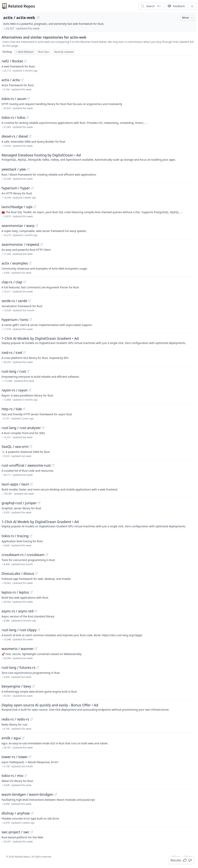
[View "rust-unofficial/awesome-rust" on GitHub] (53, 465)
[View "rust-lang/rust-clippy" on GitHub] (39, 630)
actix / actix (11, 80)
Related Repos (22, 6)
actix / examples (15, 263)
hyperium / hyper (16, 188)
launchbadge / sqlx (17, 207)
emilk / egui (11, 738)
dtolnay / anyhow (16, 813)
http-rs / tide (12, 409)
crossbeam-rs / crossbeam (23, 555)
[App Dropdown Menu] (192, 6)
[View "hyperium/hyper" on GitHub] (32, 188)
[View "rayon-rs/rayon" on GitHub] (30, 390)
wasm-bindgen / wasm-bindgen (27, 794)
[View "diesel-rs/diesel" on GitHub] (30, 136)
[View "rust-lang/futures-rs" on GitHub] (38, 667)
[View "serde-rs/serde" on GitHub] (29, 301)
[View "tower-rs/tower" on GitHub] (30, 757)
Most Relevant (24, 52)
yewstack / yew (14, 169)
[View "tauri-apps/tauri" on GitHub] (31, 484)
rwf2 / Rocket (12, 61)
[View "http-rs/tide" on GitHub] (24, 409)
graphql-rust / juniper (19, 503)
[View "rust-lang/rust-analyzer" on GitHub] (43, 428)
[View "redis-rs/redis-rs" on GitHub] (32, 719)
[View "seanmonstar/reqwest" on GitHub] (42, 244)
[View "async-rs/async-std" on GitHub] (36, 611)
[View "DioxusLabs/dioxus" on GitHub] (36, 573)
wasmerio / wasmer (18, 649)
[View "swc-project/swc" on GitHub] (32, 832)
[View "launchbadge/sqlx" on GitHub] (35, 207)
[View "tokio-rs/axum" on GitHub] (29, 99)
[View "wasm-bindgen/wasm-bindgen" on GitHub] (56, 794)
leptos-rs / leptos (15, 592)
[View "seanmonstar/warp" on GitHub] (37, 226)
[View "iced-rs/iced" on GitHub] (25, 353)
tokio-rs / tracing (15, 536)
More (188, 18)
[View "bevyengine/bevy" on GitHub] (33, 686)
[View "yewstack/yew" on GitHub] (28, 169)
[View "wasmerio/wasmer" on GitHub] (36, 649)
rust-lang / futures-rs (18, 667)
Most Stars (44, 52)
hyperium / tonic (15, 320)
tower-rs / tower (15, 757)
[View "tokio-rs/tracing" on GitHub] (31, 536)
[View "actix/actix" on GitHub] (22, 80)
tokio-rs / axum (14, 99)
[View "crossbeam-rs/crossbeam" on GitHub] (47, 555)
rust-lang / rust (14, 371)
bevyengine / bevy (16, 686)
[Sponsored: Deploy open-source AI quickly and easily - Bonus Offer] (99, 707)
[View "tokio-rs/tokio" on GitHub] (28, 117)
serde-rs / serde (14, 301)
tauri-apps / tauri (15, 484)
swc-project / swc (15, 832)
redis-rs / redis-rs (15, 719)
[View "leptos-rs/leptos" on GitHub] (31, 592)
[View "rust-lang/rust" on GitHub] (28, 371)
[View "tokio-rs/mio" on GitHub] (26, 776)
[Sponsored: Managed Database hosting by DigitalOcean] (99, 157)
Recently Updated (64, 52)
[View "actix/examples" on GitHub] (30, 263)
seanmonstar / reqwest (20, 244)
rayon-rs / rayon (15, 390)
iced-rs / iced (12, 353)
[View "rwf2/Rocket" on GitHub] (25, 61)
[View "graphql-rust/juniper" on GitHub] (39, 503)
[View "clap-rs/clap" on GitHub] (25, 282)
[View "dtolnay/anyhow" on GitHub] (32, 813)
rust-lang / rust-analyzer (21, 428)
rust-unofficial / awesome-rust (26, 465)
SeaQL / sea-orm (15, 446)
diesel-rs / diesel (15, 136)
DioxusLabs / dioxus (18, 573)
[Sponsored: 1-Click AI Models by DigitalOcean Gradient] (99, 340)
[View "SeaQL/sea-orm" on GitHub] (31, 446)
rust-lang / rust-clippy (19, 630)
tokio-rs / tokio (13, 117)
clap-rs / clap (12, 282)
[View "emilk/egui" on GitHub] (23, 738)
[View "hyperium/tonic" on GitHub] (31, 320)
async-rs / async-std (17, 611)
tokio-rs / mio (12, 776)
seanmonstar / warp (18, 226)
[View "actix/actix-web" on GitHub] (38, 18)
